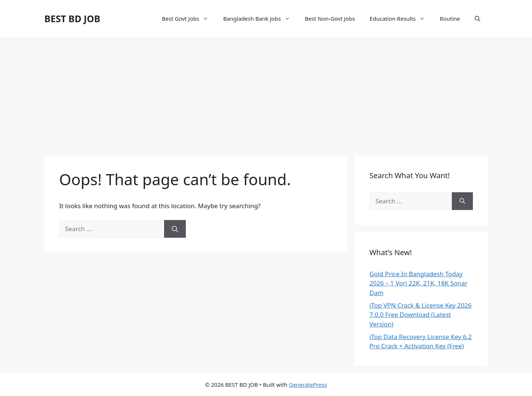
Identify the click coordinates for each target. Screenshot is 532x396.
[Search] (175, 229)
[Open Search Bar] (478, 18)
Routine (450, 18)
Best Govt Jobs (189, 18)
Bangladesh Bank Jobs (260, 18)
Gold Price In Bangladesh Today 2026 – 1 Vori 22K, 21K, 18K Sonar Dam (418, 283)
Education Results (401, 18)
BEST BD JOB (72, 18)
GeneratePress (308, 385)
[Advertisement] (266, 92)
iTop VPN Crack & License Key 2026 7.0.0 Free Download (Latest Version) (421, 315)
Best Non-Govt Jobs (330, 18)
